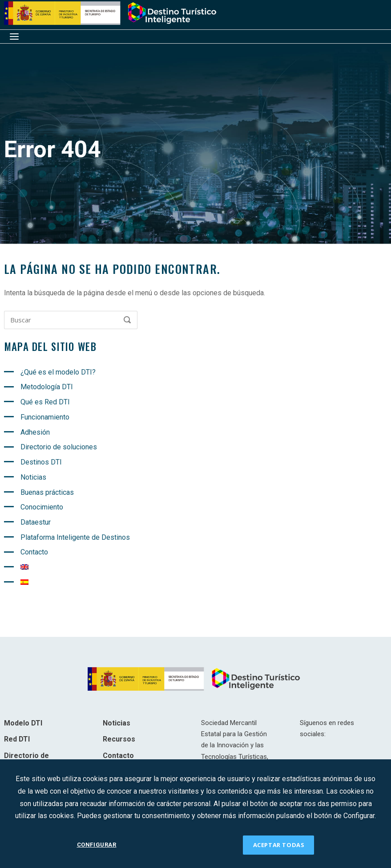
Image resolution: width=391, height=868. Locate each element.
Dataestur (36, 522)
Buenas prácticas (47, 492)
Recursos (119, 739)
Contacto (34, 552)
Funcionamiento (45, 417)
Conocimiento (42, 507)
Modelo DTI (23, 723)
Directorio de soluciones (59, 447)
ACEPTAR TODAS (279, 845)
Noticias (33, 477)
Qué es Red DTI (45, 402)
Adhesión (35, 432)
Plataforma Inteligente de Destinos (75, 537)
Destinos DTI (41, 462)
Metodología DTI (47, 387)
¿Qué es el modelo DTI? (58, 372)
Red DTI (17, 739)
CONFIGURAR (97, 845)
